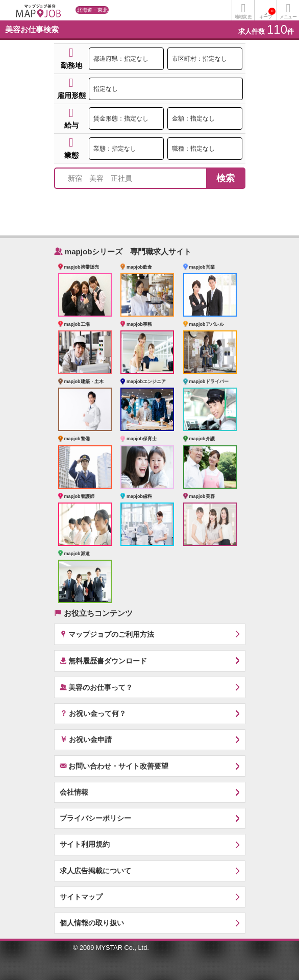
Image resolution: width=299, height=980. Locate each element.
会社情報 (74, 792)
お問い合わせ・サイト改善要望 (114, 766)
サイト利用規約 (85, 844)
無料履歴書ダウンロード (104, 661)
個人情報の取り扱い (92, 923)
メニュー (288, 17)
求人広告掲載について (95, 871)
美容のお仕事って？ (96, 687)
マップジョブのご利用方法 (107, 634)
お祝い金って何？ (93, 713)
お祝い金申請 (86, 739)
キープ (267, 14)
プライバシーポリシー (95, 818)
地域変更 (243, 17)
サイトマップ (81, 897)
